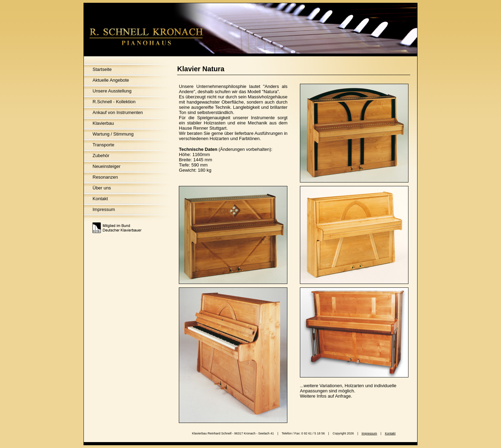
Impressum (104, 209)
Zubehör (101, 156)
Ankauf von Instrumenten (118, 112)
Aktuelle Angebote (111, 80)
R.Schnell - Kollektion (114, 102)
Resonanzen (105, 177)
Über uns (102, 188)
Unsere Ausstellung (112, 91)
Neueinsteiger (106, 166)
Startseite (102, 69)
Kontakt (100, 199)
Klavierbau (103, 123)
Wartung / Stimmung (113, 134)
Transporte (103, 145)
